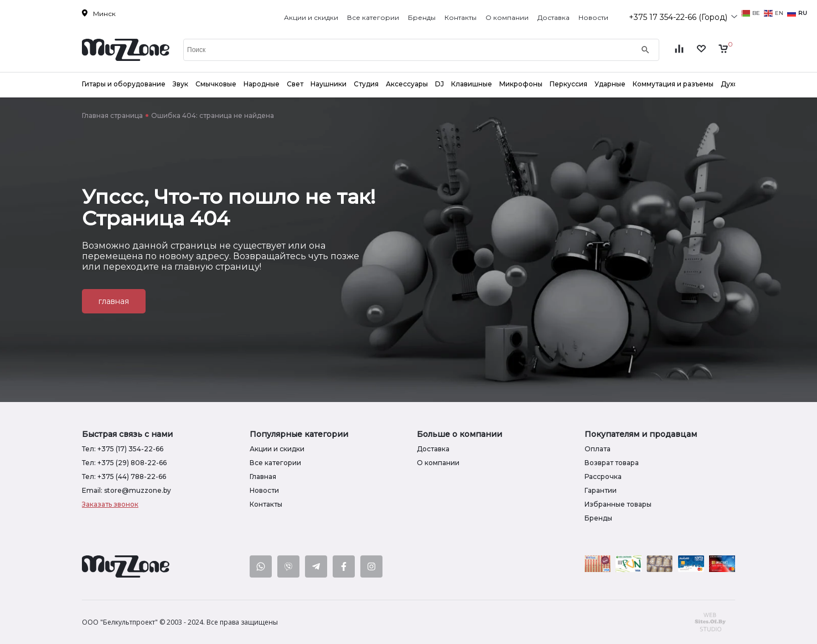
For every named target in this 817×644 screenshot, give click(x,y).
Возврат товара (612, 463)
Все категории (373, 17)
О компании (507, 17)
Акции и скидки (311, 17)
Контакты (461, 17)
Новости (593, 17)
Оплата (598, 449)
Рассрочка (603, 476)
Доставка (554, 17)
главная (114, 301)
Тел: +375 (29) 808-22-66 (124, 463)
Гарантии (601, 490)
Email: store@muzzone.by (126, 490)
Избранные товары (618, 504)
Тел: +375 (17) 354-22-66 (123, 449)
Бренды (422, 17)
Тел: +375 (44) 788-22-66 (124, 476)
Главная (263, 476)
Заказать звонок (110, 504)
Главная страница (112, 115)
